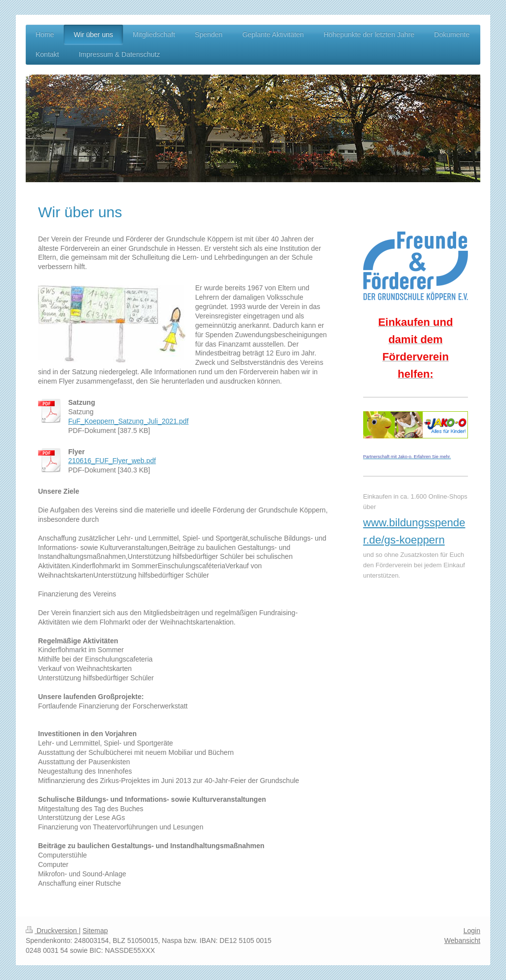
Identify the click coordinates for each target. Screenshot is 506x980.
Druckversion (52, 931)
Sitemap (95, 931)
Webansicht (462, 941)
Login (472, 931)
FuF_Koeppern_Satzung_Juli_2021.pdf (128, 421)
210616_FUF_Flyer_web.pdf (112, 461)
